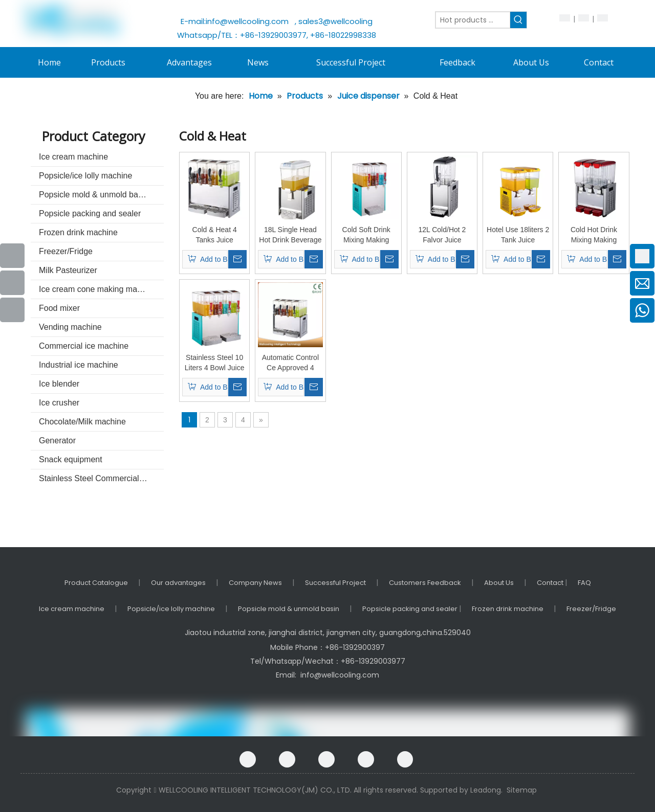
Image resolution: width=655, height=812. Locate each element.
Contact (551, 583)
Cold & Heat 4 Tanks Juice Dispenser (215, 235)
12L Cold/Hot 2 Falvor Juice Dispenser (442, 235)
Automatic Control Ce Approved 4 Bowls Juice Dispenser (290, 363)
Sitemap (522, 790)
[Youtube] (12, 283)
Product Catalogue (96, 583)
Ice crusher (59, 403)
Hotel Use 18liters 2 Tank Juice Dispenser (518, 235)
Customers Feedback (425, 583)
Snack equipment (71, 459)
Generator (57, 441)
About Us (499, 583)
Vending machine (70, 327)
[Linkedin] (326, 759)
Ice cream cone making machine (98, 289)
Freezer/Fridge (66, 251)
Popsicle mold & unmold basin (94, 195)
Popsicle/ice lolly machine (85, 176)
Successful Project (335, 583)
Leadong (486, 790)
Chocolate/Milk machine (82, 422)
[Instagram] (405, 759)
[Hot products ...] (473, 20)
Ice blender (59, 384)
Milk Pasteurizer (68, 270)
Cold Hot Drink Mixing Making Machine (594, 235)
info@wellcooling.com (249, 21)
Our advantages (178, 583)
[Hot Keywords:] (518, 20)
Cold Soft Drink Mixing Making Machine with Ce (366, 235)
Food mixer (59, 308)
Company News (255, 583)
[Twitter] (366, 759)
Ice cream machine (73, 157)
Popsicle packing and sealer (90, 213)
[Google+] (287, 759)
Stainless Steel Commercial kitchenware (101, 478)
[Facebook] (248, 759)
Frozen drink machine (78, 232)
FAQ (584, 583)
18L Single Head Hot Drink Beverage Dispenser (290, 235)
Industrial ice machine (79, 365)
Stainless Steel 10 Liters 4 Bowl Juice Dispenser (215, 363)
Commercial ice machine (84, 346)
